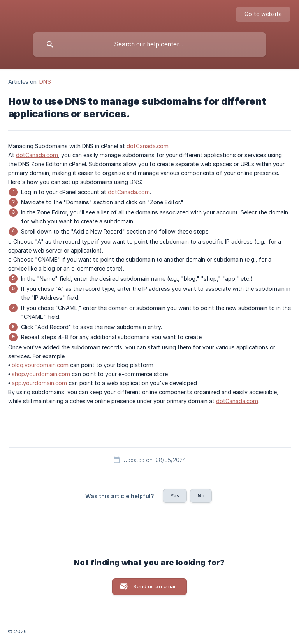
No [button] (201, 495)
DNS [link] (45, 82)
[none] (263, 14)
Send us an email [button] (155, 586)
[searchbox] (149, 44)
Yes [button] (175, 495)
